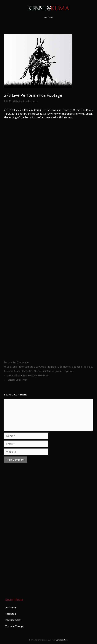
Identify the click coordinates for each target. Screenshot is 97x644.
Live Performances (18, 362)
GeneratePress (62, 640)
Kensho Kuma (12, 371)
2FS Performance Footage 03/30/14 (28, 375)
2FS (9, 367)
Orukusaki (40, 371)
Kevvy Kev (27, 371)
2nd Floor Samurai (23, 367)
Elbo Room (64, 367)
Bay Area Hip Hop (46, 367)
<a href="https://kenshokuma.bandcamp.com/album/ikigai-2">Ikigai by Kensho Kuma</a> (29, 530)
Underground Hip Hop (60, 371)
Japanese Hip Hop (82, 367)
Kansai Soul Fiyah (17, 380)
